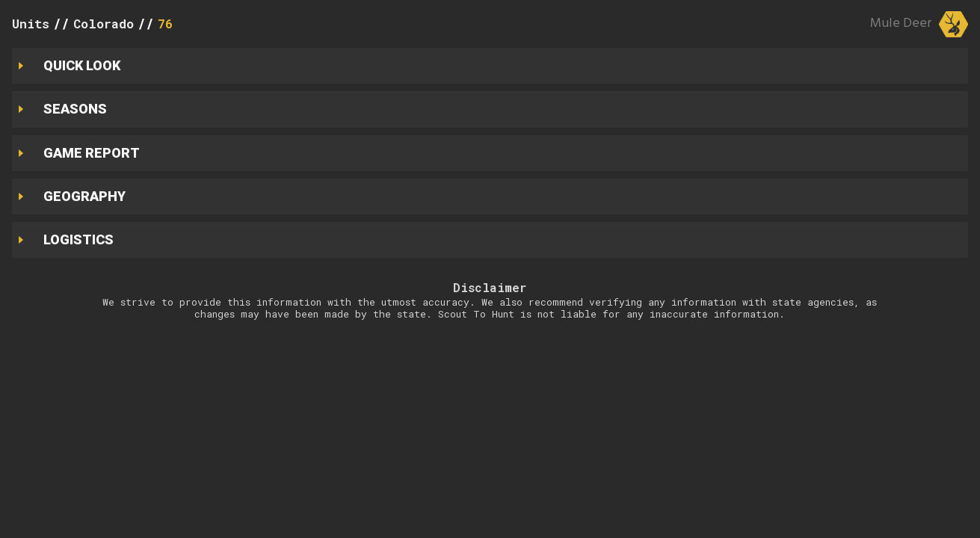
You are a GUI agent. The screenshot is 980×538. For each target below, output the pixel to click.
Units (31, 24)
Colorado (104, 24)
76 (165, 24)
